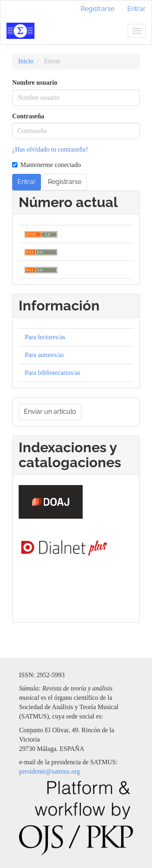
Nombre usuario (35, 82)
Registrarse (97, 9)
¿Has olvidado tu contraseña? (50, 149)
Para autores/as (44, 355)
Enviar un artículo (50, 412)
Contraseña (28, 116)
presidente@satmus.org (49, 771)
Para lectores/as (45, 337)
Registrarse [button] (65, 182)
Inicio (26, 61)
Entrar (136, 9)
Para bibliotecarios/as (52, 373)
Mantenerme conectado (47, 165)
